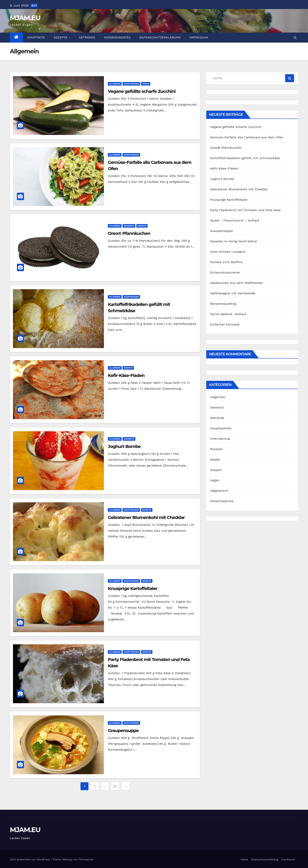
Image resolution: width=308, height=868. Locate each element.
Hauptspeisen (131, 84)
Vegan (146, 84)
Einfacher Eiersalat (225, 324)
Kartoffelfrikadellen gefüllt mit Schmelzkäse (245, 158)
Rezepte (62, 37)
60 (115, 786)
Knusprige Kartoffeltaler (133, 589)
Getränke (87, 37)
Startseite (36, 37)
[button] (295, 38)
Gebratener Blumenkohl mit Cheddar (146, 517)
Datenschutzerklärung (160, 37)
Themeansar (86, 859)
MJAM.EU (25, 18)
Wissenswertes (117, 37)
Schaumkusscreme (225, 272)
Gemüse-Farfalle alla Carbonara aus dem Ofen (247, 137)
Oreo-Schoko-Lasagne (228, 252)
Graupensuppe (123, 731)
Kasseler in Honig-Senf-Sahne (234, 241)
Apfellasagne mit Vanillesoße (233, 293)
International (220, 439)
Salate (215, 459)
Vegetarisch (219, 491)
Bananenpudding (223, 304)
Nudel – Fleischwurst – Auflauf (235, 220)
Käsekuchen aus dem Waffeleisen (237, 283)
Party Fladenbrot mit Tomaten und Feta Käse (245, 210)
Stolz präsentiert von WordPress (30, 859)
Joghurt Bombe (124, 446)
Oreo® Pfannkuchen (129, 233)
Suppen (216, 470)
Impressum (199, 37)
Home (244, 859)
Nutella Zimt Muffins (226, 262)
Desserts (129, 226)
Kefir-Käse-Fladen (126, 375)
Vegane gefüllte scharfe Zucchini (142, 91)
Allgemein (115, 84)
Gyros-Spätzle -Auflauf (228, 314)
